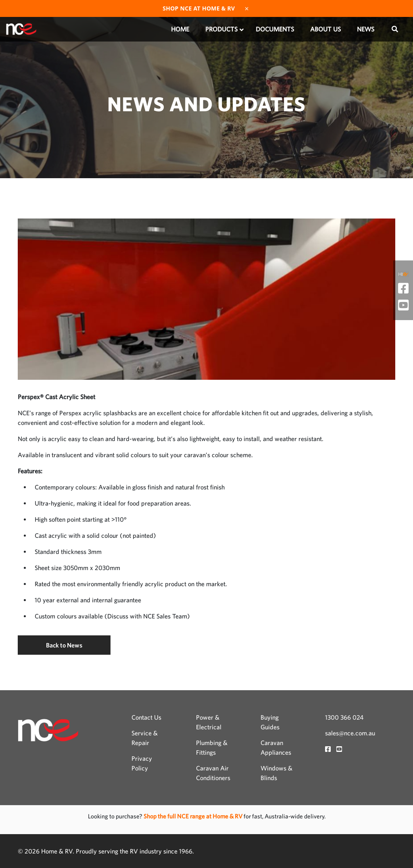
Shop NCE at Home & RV (199, 8)
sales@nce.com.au (350, 733)
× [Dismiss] (247, 8)
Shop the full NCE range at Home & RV (194, 816)
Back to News (64, 645)
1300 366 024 (344, 717)
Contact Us (146, 717)
